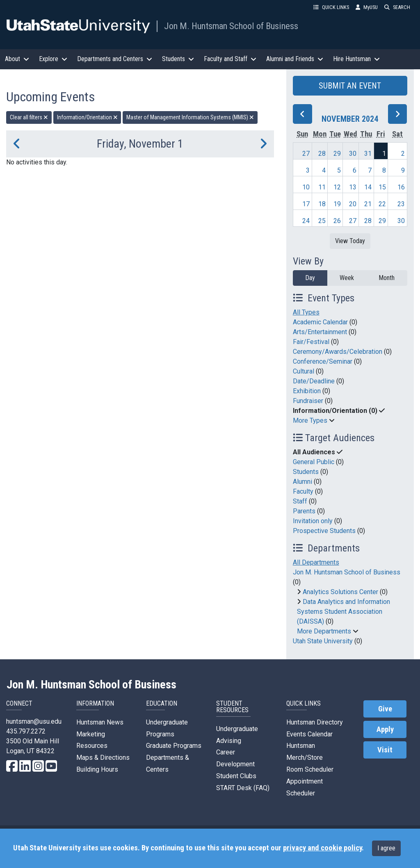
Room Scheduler (310, 769)
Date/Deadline (314, 381)
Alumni (302, 482)
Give (385, 709)
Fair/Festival (311, 342)
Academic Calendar (320, 322)
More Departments (324, 631)
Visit (385, 750)
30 (353, 154)
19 (337, 204)
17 (306, 204)
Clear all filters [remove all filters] (29, 117)
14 (368, 187)
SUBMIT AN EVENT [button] (350, 86)
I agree (386, 848)
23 (401, 204)
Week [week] (347, 278)
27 (306, 154)
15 (382, 187)
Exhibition (307, 391)
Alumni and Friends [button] (295, 59)
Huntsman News (100, 722)
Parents (304, 511)
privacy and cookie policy (322, 848)
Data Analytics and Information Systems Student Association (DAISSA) (344, 612)
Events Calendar (309, 734)
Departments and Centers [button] (115, 59)
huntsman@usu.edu (34, 721)
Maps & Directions (103, 758)
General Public (314, 462)
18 (322, 204)
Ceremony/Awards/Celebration (338, 352)
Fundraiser (308, 401)
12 (337, 187)
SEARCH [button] (397, 7)
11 (322, 187)
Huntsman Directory (315, 722)
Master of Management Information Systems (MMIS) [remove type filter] (190, 117)
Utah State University (323, 641)
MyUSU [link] (367, 7)
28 (322, 154)
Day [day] (310, 278)
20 (353, 204)
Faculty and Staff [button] (230, 59)
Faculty (303, 491)
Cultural (304, 371)
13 (353, 187)
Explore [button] (53, 59)
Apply (385, 729)
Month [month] (387, 278)
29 (337, 154)
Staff (300, 501)
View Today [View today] (350, 241)
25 (322, 221)
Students (306, 472)
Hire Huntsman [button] (356, 59)
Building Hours (97, 769)
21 (368, 204)
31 (368, 154)
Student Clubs (236, 776)
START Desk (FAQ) (243, 788)
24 (306, 221)
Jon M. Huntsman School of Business (231, 26)
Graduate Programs (174, 746)
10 (306, 187)
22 (382, 204)
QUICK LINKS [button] (331, 7)
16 (401, 187)
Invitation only (313, 521)
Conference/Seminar (323, 361)
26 (337, 221)
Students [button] (178, 59)
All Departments (316, 562)
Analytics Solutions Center (340, 592)
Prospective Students (324, 531)
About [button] (17, 59)
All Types (306, 312)
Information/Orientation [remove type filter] (87, 117)
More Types (310, 420)
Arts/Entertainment (320, 332)
